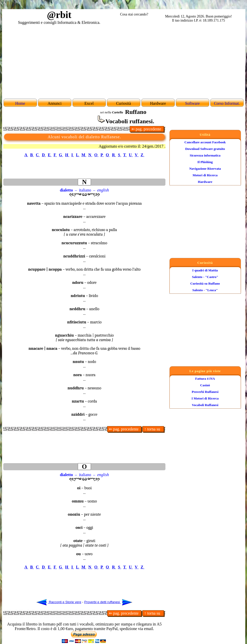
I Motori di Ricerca (205, 398)
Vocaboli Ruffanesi (205, 405)
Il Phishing (205, 162)
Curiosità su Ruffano (205, 283)
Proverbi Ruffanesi (205, 392)
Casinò (205, 385)
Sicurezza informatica (205, 155)
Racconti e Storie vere (59, 602)
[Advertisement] (124, 61)
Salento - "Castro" (205, 277)
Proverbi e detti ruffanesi (108, 602)
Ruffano (136, 112)
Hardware (205, 182)
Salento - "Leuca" (205, 290)
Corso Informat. (227, 103)
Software (193, 103)
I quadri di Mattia (205, 270)
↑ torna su (153, 429)
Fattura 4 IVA (205, 379)
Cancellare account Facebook (205, 142)
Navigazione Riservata (205, 169)
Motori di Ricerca (205, 175)
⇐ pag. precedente (147, 129)
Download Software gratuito (205, 149)
